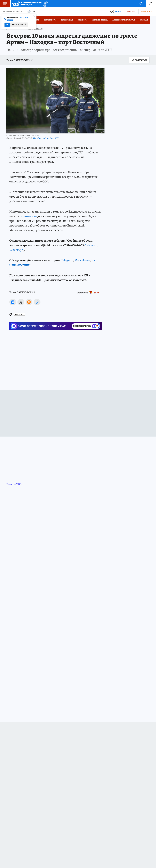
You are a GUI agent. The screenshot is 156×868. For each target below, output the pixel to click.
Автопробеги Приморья (124, 20)
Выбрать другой (19, 25)
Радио (118, 12)
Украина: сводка (100, 20)
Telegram (91, 245)
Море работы (50, 20)
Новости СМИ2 (14, 484)
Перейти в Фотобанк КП (46, 138)
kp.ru (96, 293)
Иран (37, 20)
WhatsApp (16, 250)
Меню (4, 4)
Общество (20, 314)
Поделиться (139, 60)
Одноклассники (20, 265)
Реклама (131, 12)
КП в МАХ (144, 20)
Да (7, 25)
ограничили (28, 216)
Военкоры (82, 20)
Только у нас (67, 20)
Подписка (146, 12)
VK (93, 260)
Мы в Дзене (82, 260)
